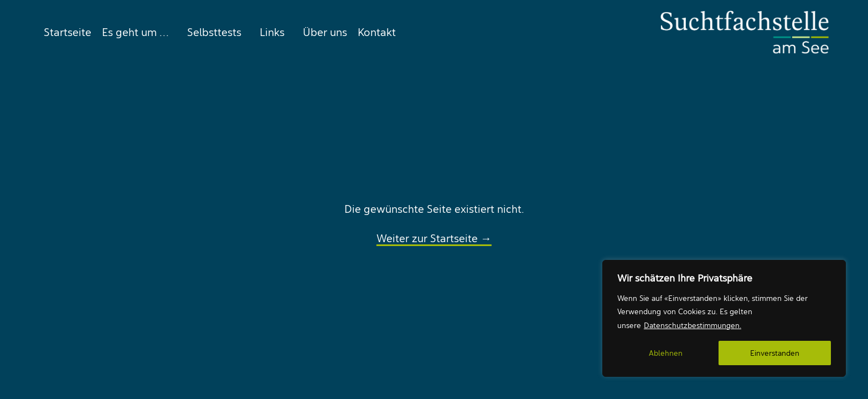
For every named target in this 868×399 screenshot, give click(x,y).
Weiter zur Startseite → (434, 238)
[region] (724, 319)
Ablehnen (666, 353)
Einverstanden (775, 353)
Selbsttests (214, 32)
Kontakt (377, 32)
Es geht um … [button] (135, 32)
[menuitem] (65, 32)
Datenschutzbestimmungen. (693, 325)
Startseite (68, 32)
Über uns (325, 32)
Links (272, 32)
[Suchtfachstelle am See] (745, 32)
